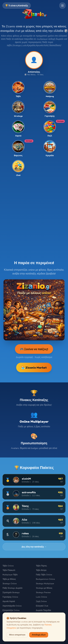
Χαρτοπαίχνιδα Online (12, 606)
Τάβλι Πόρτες (41, 566)
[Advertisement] (34, 216)
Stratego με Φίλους (44, 588)
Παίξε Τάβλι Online (44, 575)
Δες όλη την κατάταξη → (34, 547)
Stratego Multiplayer (45, 584)
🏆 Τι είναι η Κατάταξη (17, 5)
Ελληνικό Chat (42, 606)
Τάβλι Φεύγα (41, 570)
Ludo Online (41, 597)
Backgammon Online (45, 579)
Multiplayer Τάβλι (10, 575)
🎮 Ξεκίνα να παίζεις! (34, 349)
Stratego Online (10, 584)
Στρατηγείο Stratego (11, 592)
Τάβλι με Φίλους (9, 579)
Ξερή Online (41, 601)
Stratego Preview (43, 592)
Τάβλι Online (8, 566)
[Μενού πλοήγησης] (62, 6)
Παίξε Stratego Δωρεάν (13, 588)
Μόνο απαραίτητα (17, 635)
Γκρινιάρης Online (10, 597)
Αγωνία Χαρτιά (9, 601)
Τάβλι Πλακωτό (9, 570)
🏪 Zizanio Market (34, 367)
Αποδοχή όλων (39, 635)
